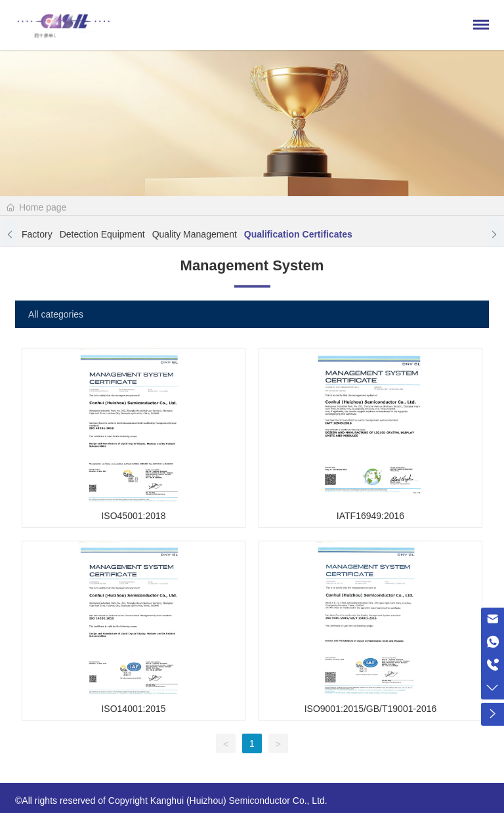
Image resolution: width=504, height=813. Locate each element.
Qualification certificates (298, 236)
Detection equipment (102, 236)
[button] (10, 236)
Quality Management (195, 236)
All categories (56, 314)
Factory (37, 236)
